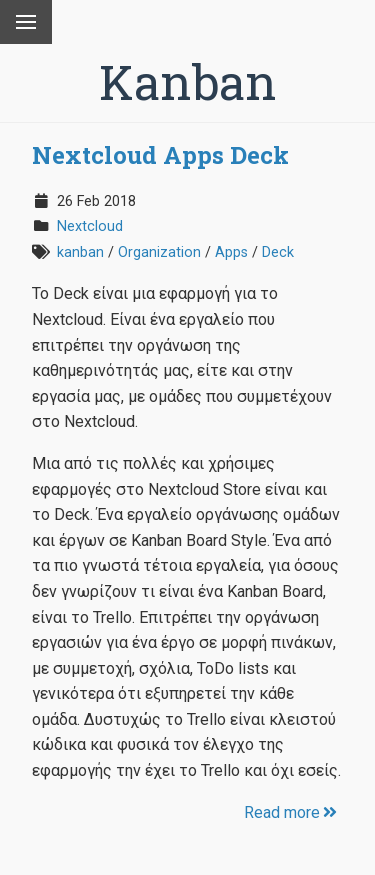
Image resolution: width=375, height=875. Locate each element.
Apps (231, 252)
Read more (292, 812)
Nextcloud (90, 226)
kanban (80, 252)
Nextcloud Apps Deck (160, 155)
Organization (159, 252)
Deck (278, 252)
